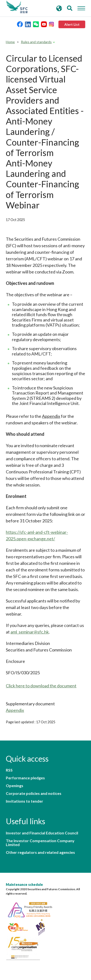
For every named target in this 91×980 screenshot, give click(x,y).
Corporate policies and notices (34, 793)
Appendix (15, 710)
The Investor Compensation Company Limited (40, 843)
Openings (15, 786)
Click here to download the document (41, 686)
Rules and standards (36, 42)
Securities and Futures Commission (17, 7)
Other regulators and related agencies (40, 852)
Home (10, 42)
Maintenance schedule (24, 885)
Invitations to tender (25, 801)
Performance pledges (25, 778)
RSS (9, 770)
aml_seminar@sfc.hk (30, 632)
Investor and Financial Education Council (42, 833)
